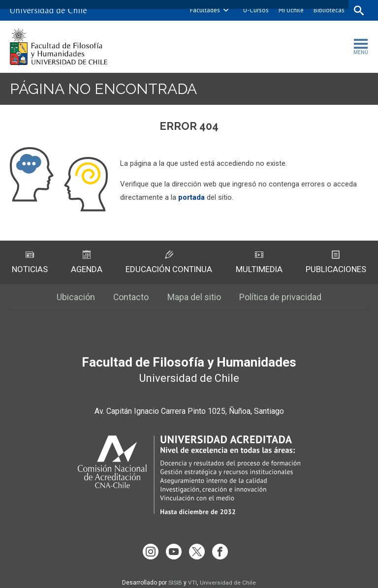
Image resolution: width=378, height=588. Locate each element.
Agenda (86, 263)
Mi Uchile (290, 10)
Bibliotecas (328, 10)
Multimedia (259, 263)
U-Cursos (255, 10)
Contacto (131, 298)
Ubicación (75, 298)
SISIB (175, 575)
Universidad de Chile (228, 575)
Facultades (204, 10)
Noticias (30, 263)
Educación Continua (169, 263)
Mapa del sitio (195, 298)
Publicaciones (336, 263)
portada (191, 197)
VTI (192, 575)
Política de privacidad (281, 298)
